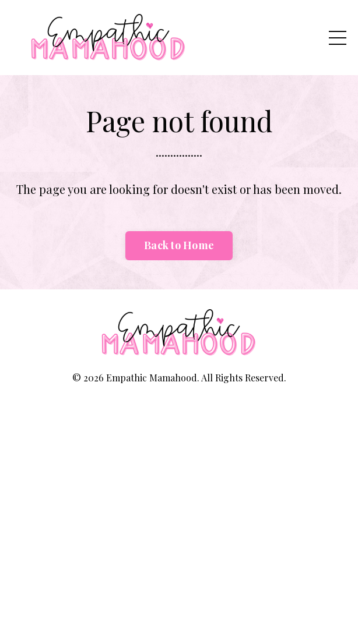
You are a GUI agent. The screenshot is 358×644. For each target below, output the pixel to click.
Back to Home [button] (179, 245)
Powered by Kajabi (179, 409)
